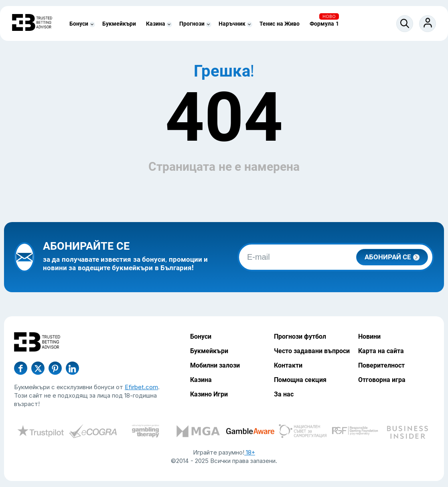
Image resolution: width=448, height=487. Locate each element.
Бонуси (79, 24)
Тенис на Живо (280, 24)
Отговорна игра (382, 380)
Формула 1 (324, 24)
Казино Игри (209, 394)
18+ (250, 452)
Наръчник (232, 24)
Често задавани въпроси (312, 351)
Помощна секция (300, 380)
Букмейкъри (119, 24)
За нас (284, 394)
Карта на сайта (381, 351)
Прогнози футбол (300, 336)
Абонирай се (392, 257)
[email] (336, 257)
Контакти (288, 365)
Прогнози (192, 24)
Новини (369, 336)
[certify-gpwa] (145, 432)
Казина (156, 24)
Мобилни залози (215, 365)
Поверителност (381, 365)
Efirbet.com (141, 387)
